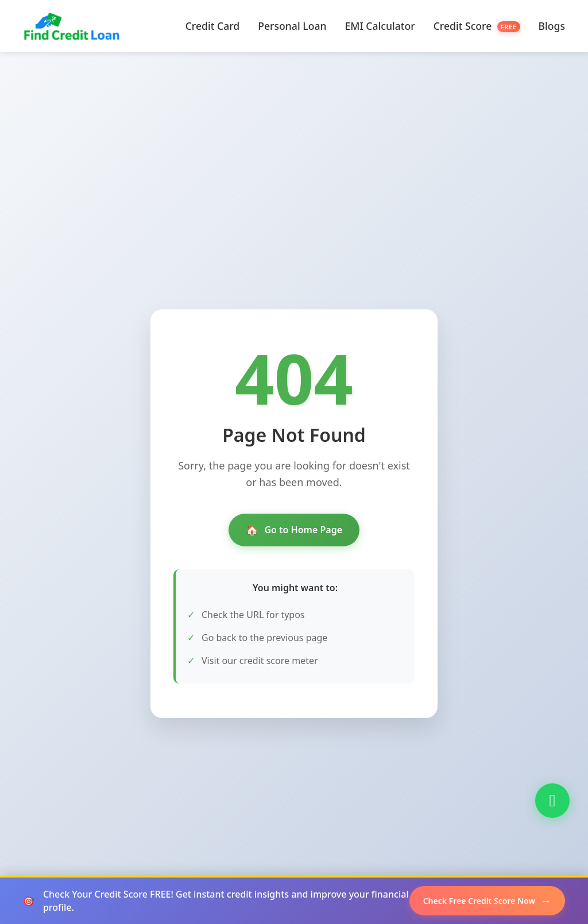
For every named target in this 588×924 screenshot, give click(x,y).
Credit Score (477, 26)
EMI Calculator (380, 26)
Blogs (552, 26)
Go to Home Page (294, 530)
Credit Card (213, 26)
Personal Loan (292, 26)
